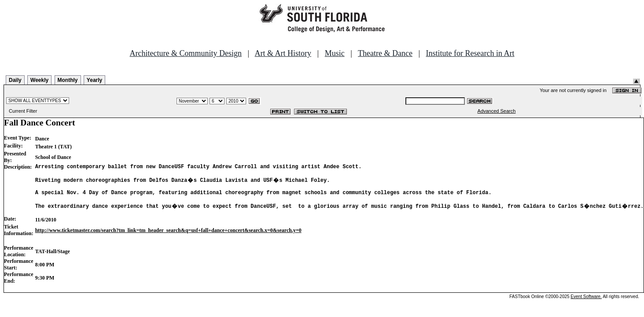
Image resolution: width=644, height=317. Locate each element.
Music (335, 53)
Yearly (94, 80)
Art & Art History (283, 53)
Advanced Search (497, 111)
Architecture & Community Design (186, 53)
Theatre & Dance (385, 53)
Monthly (68, 80)
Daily (15, 80)
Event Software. (586, 304)
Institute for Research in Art (470, 53)
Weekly (39, 80)
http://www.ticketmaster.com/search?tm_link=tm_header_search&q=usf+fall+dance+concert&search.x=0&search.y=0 (168, 238)
